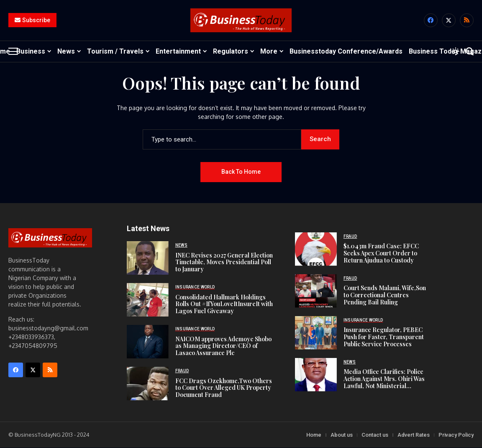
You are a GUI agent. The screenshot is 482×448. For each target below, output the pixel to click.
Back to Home (241, 172)
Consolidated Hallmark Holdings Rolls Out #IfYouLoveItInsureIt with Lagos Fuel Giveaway (224, 304)
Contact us (375, 435)
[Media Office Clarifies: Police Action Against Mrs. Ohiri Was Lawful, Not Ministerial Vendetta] (316, 375)
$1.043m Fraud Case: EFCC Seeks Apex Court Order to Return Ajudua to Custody (381, 254)
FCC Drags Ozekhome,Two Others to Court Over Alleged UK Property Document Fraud (224, 388)
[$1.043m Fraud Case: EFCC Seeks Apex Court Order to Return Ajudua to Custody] (316, 250)
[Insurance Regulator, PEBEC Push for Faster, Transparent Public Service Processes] (316, 333)
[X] (449, 21)
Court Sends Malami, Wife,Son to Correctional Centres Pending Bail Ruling (385, 295)
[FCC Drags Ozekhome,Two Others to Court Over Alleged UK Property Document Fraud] (148, 384)
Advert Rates (414, 435)
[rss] (467, 21)
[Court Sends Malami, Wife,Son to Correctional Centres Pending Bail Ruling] (316, 291)
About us (342, 435)
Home (314, 435)
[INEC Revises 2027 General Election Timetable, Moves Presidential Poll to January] (148, 258)
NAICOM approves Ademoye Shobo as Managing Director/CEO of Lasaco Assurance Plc (223, 346)
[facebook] (431, 21)
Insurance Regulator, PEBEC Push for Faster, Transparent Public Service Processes (384, 337)
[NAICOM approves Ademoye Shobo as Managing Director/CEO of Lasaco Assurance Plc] (148, 342)
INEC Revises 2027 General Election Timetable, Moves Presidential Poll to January (224, 262)
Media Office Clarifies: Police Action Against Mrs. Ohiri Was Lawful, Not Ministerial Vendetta (384, 382)
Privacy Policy (456, 435)
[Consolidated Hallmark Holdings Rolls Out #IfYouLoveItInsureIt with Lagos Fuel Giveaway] (148, 300)
